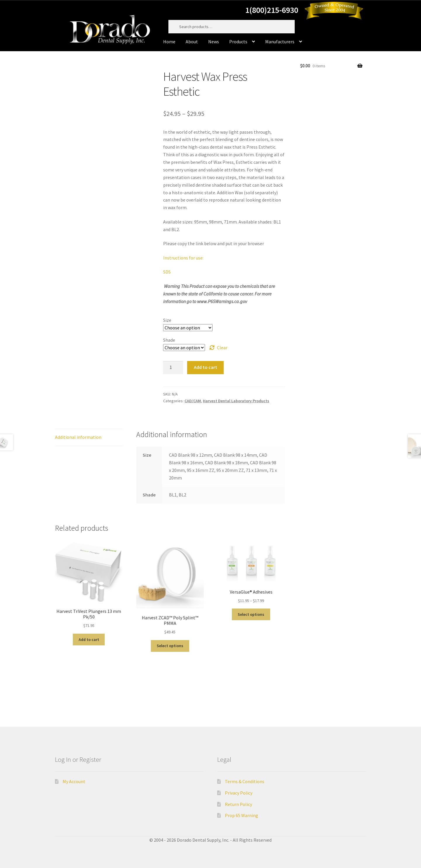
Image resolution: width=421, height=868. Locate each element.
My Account (74, 781)
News (214, 42)
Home (169, 42)
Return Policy (238, 804)
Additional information (78, 437)
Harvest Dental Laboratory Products (236, 401)
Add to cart (206, 367)
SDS (167, 272)
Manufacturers (280, 42)
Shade (169, 340)
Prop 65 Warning (241, 815)
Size (167, 320)
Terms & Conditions (245, 781)
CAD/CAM (193, 401)
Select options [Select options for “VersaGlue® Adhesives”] (251, 614)
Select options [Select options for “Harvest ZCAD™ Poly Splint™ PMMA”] (170, 646)
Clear (222, 348)
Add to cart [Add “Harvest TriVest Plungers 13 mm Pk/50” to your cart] (89, 640)
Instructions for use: (183, 258)
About (192, 42)
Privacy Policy (239, 793)
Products (238, 42)
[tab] (89, 438)
